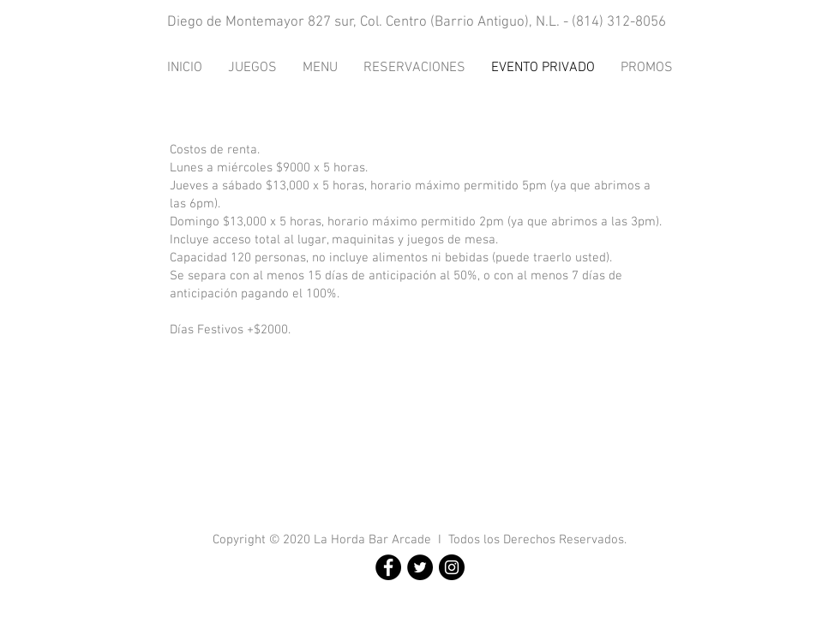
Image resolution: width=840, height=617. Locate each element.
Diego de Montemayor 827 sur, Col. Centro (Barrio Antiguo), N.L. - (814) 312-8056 (417, 22)
